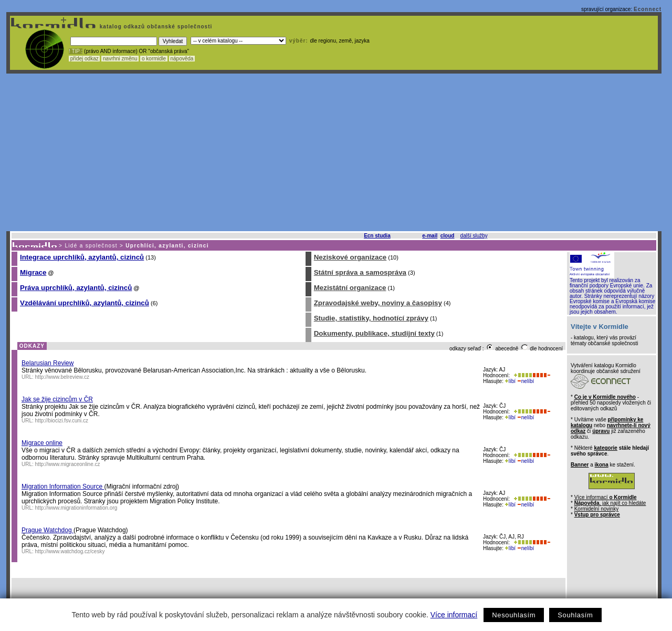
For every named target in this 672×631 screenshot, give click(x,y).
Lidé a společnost (91, 246)
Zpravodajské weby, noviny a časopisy (378, 303)
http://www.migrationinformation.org (76, 508)
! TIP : (76, 51)
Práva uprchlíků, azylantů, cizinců (76, 288)
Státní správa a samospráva (360, 272)
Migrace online (42, 443)
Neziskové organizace (350, 257)
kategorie (605, 448)
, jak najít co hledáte (610, 503)
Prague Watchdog (48, 530)
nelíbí (526, 381)
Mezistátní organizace (350, 288)
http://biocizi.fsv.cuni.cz (62, 421)
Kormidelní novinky (596, 509)
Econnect (648, 9)
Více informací (454, 615)
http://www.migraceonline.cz (68, 464)
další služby (474, 236)
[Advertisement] (334, 152)
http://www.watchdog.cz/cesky (70, 551)
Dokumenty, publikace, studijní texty (374, 333)
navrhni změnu (120, 59)
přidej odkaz (84, 59)
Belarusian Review (48, 363)
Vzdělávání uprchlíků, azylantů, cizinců (85, 303)
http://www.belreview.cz (62, 377)
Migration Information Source (63, 487)
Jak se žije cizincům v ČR (57, 399)
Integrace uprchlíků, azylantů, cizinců (82, 257)
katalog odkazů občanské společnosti (155, 27)
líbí (510, 381)
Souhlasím (575, 615)
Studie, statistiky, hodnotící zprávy (371, 318)
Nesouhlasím (514, 615)
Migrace (33, 272)
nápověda (182, 59)
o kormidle (154, 59)
